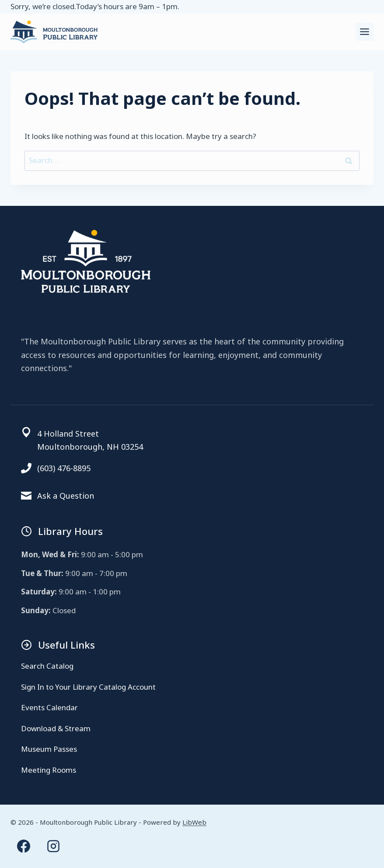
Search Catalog (47, 666)
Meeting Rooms (49, 770)
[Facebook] (24, 846)
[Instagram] (53, 846)
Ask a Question (66, 496)
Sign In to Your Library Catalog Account (88, 687)
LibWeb (194, 822)
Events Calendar (49, 707)
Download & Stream (56, 728)
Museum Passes (49, 749)
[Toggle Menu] (365, 32)
